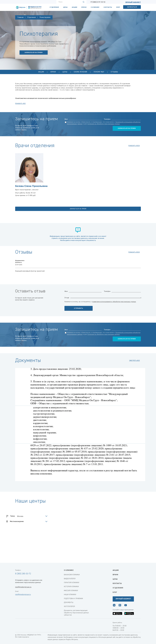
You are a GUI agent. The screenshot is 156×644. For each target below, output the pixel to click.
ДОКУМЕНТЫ (69, 603)
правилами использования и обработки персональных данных (114, 302)
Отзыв (67, 298)
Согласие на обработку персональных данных (104, 124)
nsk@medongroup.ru (23, 587)
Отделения (54, 7)
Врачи (84, 7)
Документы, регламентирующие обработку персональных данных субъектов (76, 613)
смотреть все (134, 361)
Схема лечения (80, 72)
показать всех (134, 146)
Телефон (107, 119)
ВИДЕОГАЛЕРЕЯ (70, 579)
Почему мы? (99, 72)
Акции (74, 7)
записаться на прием (34, 52)
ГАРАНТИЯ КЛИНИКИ (71, 583)
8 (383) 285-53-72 (23, 574)
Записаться (132, 7)
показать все (20, 104)
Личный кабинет (133, 2)
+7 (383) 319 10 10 (98, 2)
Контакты (117, 584)
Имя (66, 119)
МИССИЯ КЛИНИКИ (71, 591)
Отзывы (114, 72)
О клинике (95, 7)
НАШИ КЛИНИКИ (70, 595)
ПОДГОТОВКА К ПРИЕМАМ (73, 599)
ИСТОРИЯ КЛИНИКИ (71, 587)
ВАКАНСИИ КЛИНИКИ (72, 575)
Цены (65, 7)
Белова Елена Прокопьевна (31, 186)
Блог (118, 7)
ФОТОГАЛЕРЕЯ (69, 607)
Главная (20, 17)
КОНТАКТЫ (108, 7)
